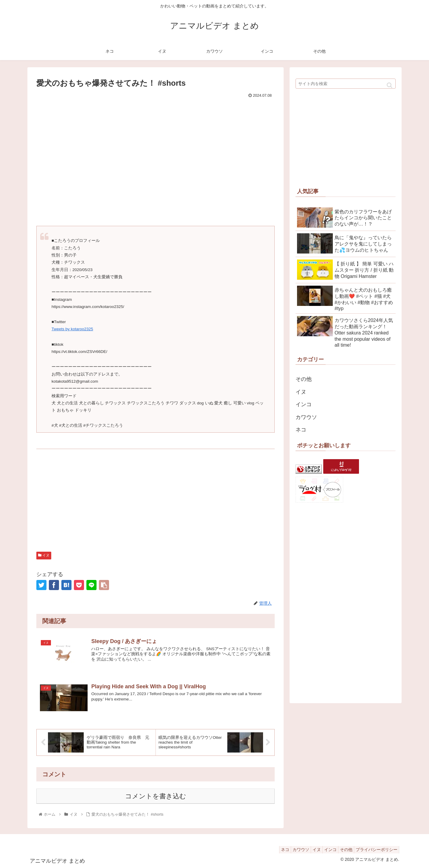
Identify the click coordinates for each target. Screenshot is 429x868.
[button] (390, 85)
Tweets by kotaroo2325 (72, 329)
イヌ (44, 555)
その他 (304, 379)
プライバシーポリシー (375, 850)
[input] (346, 84)
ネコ (301, 430)
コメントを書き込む (156, 796)
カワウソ (306, 417)
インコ (304, 404)
